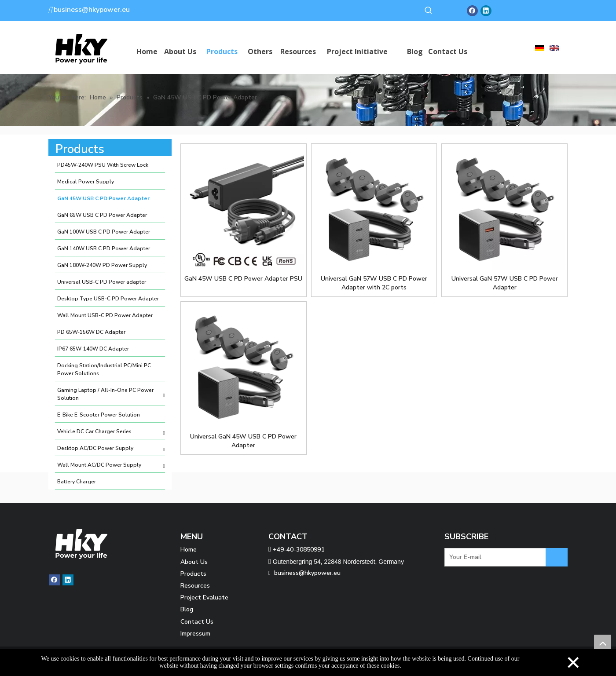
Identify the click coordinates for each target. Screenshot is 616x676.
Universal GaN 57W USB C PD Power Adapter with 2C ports (374, 283)
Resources (195, 586)
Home (189, 550)
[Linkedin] (486, 11)
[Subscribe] (557, 557)
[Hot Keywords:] (429, 11)
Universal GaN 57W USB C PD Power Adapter (505, 283)
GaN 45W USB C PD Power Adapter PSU (243, 279)
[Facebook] (472, 11)
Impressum (195, 634)
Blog (187, 609)
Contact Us (197, 622)
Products (193, 574)
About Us (194, 562)
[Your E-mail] (500, 557)
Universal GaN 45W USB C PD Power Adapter (243, 441)
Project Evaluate (204, 597)
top (602, 643)
